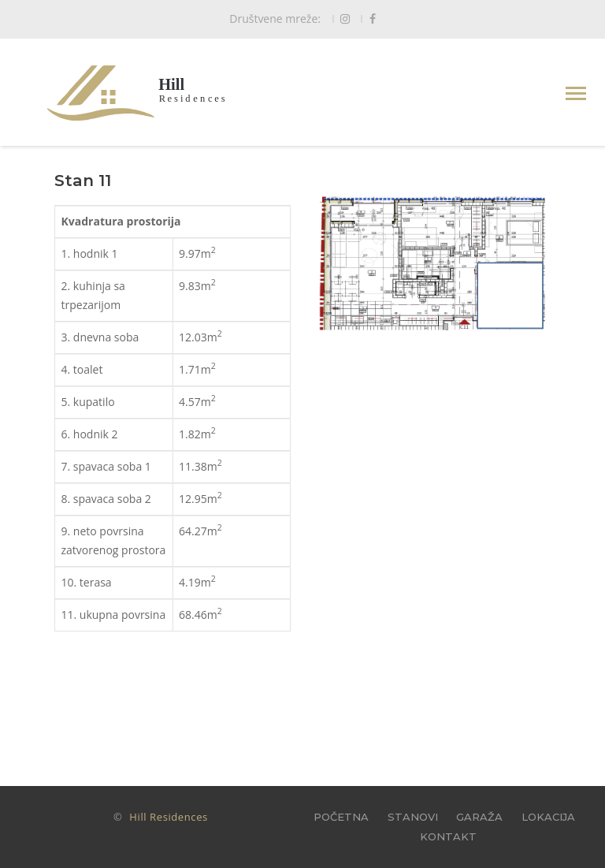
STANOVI (413, 817)
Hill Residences (169, 817)
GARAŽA (479, 817)
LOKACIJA (548, 817)
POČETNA (341, 817)
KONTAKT (448, 836)
